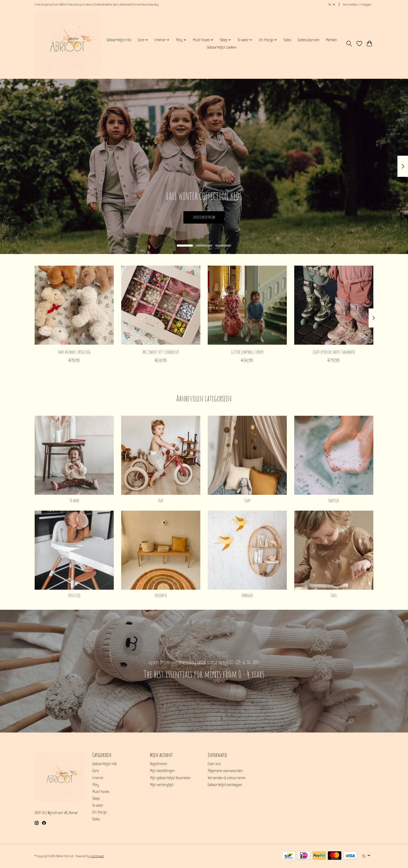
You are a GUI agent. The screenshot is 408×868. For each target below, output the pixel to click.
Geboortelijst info (119, 40)
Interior (98, 778)
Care (96, 771)
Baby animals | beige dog (74, 352)
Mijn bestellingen (162, 771)
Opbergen (247, 595)
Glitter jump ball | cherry (247, 352)
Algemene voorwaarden (225, 771)
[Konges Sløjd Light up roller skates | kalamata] (334, 305)
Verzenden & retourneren (227, 778)
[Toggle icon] (349, 44)
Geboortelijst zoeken (222, 47)
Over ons (214, 764)
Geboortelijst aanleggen (225, 785)
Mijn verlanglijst (162, 785)
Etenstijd (74, 595)
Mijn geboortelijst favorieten (170, 778)
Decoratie (161, 595)
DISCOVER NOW (204, 216)
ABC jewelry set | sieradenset (161, 352)
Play (161, 500)
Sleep (247, 500)
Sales (287, 40)
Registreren (159, 764)
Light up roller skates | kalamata (334, 352)
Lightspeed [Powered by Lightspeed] (97, 856)
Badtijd (334, 500)
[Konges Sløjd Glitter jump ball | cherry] (247, 305)
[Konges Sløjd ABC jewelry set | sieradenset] (161, 305)
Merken (332, 40)
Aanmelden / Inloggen (357, 4)
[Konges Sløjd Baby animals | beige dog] (74, 305)
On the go (99, 812)
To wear (74, 500)
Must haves (101, 792)
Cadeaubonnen (309, 40)
